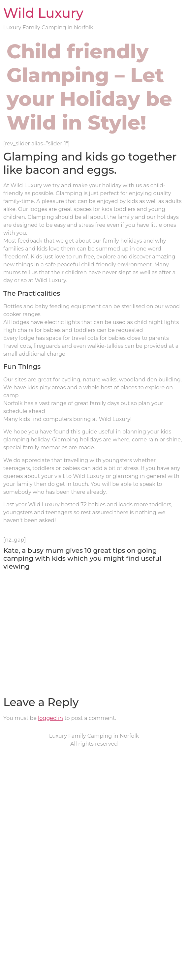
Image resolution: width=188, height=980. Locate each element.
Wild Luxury (43, 13)
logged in (50, 718)
